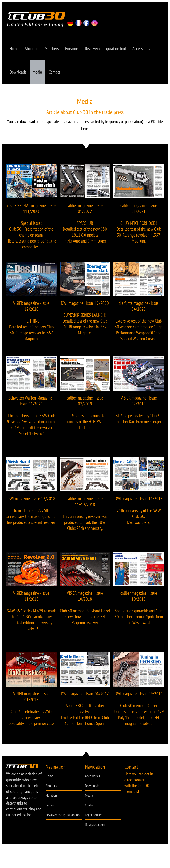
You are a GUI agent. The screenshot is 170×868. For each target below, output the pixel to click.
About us (32, 49)
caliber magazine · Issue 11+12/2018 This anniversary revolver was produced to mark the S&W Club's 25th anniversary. (85, 516)
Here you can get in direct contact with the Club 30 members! (139, 786)
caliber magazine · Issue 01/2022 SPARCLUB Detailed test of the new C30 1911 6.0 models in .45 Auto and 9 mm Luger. (85, 226)
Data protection (95, 828)
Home (14, 49)
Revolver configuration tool (108, 49)
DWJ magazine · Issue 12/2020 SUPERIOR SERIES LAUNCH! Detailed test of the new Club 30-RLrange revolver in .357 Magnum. (85, 321)
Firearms (74, 49)
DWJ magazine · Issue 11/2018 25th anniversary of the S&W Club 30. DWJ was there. (139, 513)
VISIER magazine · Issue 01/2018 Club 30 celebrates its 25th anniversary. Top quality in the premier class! (31, 711)
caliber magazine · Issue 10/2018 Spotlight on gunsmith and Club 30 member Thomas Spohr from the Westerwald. (139, 611)
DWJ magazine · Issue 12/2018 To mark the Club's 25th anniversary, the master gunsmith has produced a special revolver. (31, 513)
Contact (56, 74)
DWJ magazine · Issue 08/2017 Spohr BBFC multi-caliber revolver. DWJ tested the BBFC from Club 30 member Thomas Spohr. (85, 711)
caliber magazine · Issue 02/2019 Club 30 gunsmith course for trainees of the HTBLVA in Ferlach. (85, 416)
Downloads (18, 74)
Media (38, 74)
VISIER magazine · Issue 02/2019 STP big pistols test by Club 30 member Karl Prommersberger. (139, 413)
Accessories (144, 49)
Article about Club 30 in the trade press (85, 115)
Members (53, 49)
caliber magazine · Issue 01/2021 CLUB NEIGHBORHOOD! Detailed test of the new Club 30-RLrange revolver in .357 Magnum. (139, 226)
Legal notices (93, 818)
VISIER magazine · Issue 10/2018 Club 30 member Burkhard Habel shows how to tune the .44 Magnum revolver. (85, 611)
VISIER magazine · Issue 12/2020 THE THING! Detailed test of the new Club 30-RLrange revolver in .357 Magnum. (31, 324)
